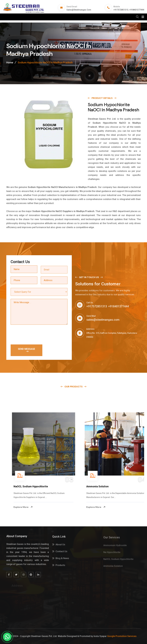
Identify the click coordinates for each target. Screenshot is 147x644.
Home (10, 62)
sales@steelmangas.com (79, 10)
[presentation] (32, 335)
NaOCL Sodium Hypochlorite (96, 486)
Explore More (15, 507)
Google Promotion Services (122, 636)
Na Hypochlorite (15, 486)
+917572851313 (121, 10)
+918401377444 (137, 10)
